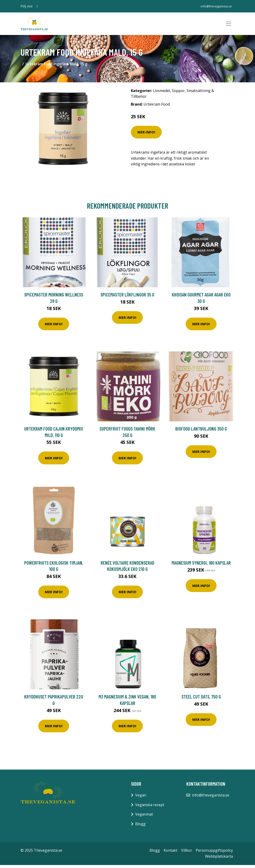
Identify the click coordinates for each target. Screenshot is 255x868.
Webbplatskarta (219, 859)
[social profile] (37, 6)
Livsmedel (161, 94)
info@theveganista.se (215, 6)
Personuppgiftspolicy (214, 853)
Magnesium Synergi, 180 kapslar (201, 566)
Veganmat (144, 817)
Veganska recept (150, 808)
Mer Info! (146, 135)
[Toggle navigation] (229, 25)
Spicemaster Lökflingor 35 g (127, 297)
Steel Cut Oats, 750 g (201, 700)
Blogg (140, 827)
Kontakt (170, 853)
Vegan (141, 798)
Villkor (187, 853)
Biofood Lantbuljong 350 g (201, 432)
